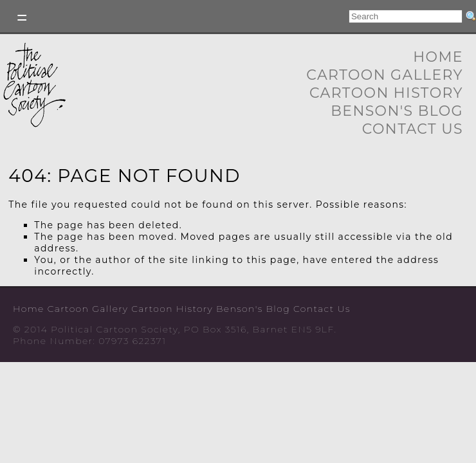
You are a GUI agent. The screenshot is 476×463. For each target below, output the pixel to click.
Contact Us (413, 129)
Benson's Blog (397, 111)
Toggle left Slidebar (23, 18)
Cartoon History (386, 93)
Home (438, 57)
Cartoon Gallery (385, 75)
